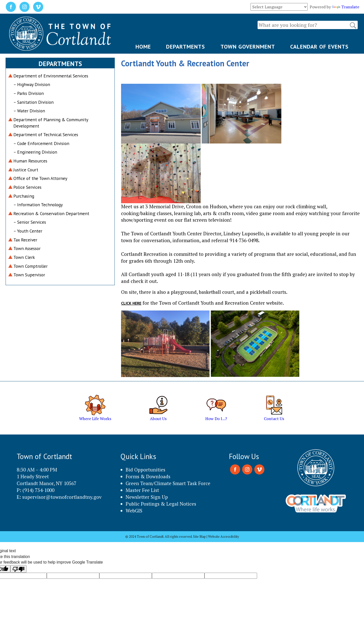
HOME (143, 47)
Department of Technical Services (46, 135)
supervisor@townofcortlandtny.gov (62, 497)
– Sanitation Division (33, 102)
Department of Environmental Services (51, 76)
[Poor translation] (18, 569)
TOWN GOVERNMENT (248, 47)
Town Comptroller (30, 266)
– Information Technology (38, 205)
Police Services (27, 187)
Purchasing (24, 196)
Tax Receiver (25, 240)
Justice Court (26, 170)
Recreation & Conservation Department (51, 213)
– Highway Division (32, 84)
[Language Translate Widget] (279, 7)
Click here (131, 303)
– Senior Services (30, 222)
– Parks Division (29, 93)
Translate (346, 7)
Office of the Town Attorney (40, 178)
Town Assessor (27, 248)
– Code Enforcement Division (41, 143)
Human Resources (30, 161)
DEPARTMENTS (186, 47)
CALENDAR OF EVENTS (319, 47)
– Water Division (29, 111)
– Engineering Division (35, 152)
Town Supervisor (29, 275)
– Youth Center (28, 231)
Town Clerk (24, 257)
